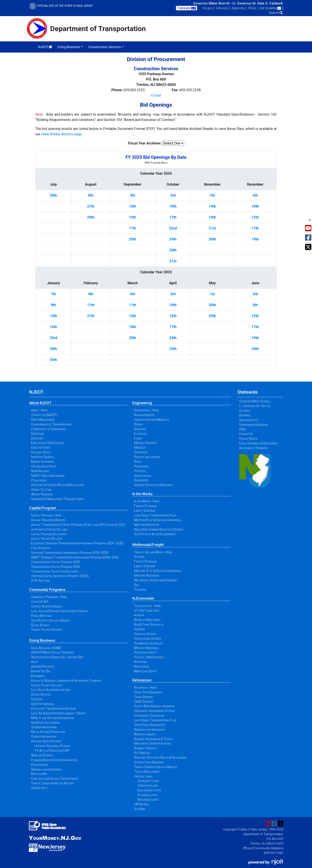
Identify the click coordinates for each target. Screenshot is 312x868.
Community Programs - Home (49, 597)
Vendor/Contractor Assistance (154, 485)
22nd (173, 228)
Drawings (140, 429)
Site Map (140, 809)
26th (133, 239)
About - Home (39, 410)
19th (212, 217)
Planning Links (148, 795)
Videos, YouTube (41, 490)
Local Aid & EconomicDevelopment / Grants (58, 713)
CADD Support (144, 702)
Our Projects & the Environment (155, 534)
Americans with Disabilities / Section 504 (57, 657)
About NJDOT (40, 403)
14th (212, 206)
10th (133, 206)
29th (91, 217)
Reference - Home (145, 688)
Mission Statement (43, 462)
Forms (138, 438)
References (142, 680)
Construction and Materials (152, 420)
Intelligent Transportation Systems (53, 709)
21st (212, 228)
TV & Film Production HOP (52, 751)
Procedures (141, 466)
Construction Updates (148, 639)
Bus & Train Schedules (149, 624)
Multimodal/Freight (148, 545)
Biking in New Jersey (147, 620)
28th (54, 349)
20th (212, 305)
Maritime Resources (147, 525)
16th (54, 327)
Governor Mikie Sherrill (255, 401)
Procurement (40, 765)
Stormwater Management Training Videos (57, 499)
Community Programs (47, 590)
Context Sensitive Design (47, 606)
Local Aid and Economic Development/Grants (59, 611)
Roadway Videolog (145, 748)
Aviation (139, 557)
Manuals (140, 448)
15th (173, 316)
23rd (54, 338)
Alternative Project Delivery (50, 529)
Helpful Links (143, 776)
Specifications (143, 476)
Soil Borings (142, 753)
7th (212, 195)
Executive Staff (41, 448)
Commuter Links (148, 785)
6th (133, 294)
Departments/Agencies (253, 425)
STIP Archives (40, 581)
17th (173, 217)
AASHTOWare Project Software (53, 652)
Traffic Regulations (147, 772)
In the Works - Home (147, 501)
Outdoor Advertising (44, 727)
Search (276, 13)
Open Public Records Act (150, 725)
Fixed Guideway (41, 548)
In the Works (142, 494)
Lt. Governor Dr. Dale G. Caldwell (258, 3)
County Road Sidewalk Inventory (155, 706)
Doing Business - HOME (46, 648)
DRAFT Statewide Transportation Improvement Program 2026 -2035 (75, 557)
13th (133, 316)
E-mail (156, 95)
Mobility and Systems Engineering (53, 718)
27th (91, 206)
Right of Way (39, 774)
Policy (138, 462)
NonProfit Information (45, 723)
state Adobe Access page (61, 134)
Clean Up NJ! (40, 602)
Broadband (38, 676)
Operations (141, 452)
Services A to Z (249, 420)
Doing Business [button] (69, 47)
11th (91, 305)
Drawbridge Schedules (148, 643)
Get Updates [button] (270, 8)
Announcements (144, 415)
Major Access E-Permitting (48, 732)
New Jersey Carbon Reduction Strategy (159, 529)
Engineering (142, 403)
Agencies (238, 8)
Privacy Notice (248, 439)
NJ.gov (208, 8)
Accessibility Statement (254, 448)
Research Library (145, 734)
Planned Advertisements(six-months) (54, 760)
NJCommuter (143, 598)
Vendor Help (39, 788)
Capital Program (43, 508)
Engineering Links (149, 790)
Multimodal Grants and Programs (155, 580)
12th (133, 217)
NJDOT (45, 47)
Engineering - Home (147, 410)
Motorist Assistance (146, 648)
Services (222, 8)
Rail (137, 585)
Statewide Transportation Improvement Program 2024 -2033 (70, 553)
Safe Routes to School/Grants (50, 620)
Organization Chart (44, 466)
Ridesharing (142, 666)
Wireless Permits (42, 755)
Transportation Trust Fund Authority (55, 571)
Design (138, 424)
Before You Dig (41, 671)
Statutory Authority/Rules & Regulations (57, 485)
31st (173, 261)
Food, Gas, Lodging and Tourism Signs (55, 779)
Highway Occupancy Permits (52, 746)
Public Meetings (41, 616)
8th (91, 195)
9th (53, 305)
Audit (34, 662)
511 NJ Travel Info (147, 611)
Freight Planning (145, 506)
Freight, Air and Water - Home (153, 552)
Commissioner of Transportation (51, 424)
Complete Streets (145, 634)
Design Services (41, 694)
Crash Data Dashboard (148, 692)
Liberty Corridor (145, 511)
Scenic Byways (40, 625)
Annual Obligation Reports (48, 520)
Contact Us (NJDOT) (44, 415)
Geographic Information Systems (154, 711)
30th (54, 195)
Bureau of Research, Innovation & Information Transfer (66, 681)
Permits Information (44, 736)
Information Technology (149, 715)
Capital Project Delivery (47, 539)
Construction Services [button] (105, 47)
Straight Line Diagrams (149, 762)
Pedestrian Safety (145, 652)
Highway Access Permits (46, 741)
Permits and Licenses (147, 457)
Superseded (141, 480)
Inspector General (43, 457)
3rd (173, 195)
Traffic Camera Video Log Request (53, 783)
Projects (140, 471)
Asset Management (43, 420)
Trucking (140, 590)
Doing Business (42, 640)
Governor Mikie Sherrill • (212, 3)
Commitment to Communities (48, 429)
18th (133, 327)
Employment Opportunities (48, 443)
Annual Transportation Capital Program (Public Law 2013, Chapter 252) (78, 525)
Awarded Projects (42, 666)
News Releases (40, 471)
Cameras (139, 629)
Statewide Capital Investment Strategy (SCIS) (60, 576)
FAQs (252, 8)
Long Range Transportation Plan (155, 515)
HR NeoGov (141, 804)
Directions (38, 434)
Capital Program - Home (46, 515)
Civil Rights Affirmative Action (51, 690)
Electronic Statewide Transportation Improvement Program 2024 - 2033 (77, 543)
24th (173, 239)
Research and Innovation (46, 769)
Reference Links (148, 800)
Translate (187, 8)
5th (133, 195)
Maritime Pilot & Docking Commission (158, 520)
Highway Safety (41, 452)
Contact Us (246, 434)
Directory (37, 438)
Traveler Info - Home (148, 606)
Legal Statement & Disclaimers (258, 443)
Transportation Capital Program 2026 (56, 567)
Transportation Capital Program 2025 (56, 562)
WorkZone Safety (145, 671)
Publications (39, 480)
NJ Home (245, 415)
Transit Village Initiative (47, 630)
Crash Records (143, 697)
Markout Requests (145, 443)
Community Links (148, 781)
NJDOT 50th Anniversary (48, 476)
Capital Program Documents (49, 534)
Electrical (141, 434)
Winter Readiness (42, 494)
